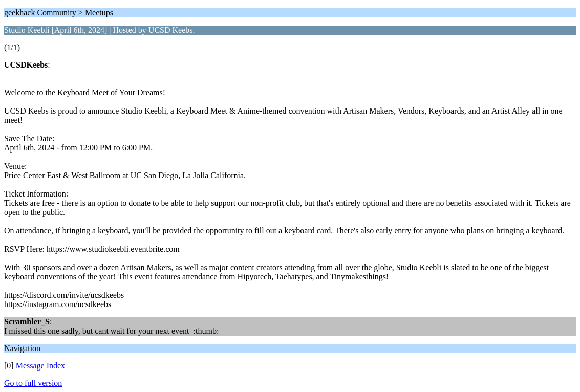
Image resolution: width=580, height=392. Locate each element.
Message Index (40, 366)
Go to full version (33, 383)
